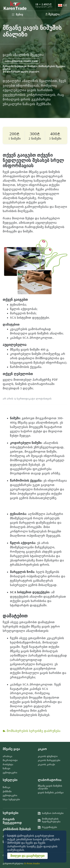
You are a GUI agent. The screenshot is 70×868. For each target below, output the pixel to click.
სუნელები (10, 780)
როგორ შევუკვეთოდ (12, 821)
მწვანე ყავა (11, 749)
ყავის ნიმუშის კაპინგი (51, 793)
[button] (63, 5)
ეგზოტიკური (10, 773)
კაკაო (42, 749)
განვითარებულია (21, 863)
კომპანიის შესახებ (17, 829)
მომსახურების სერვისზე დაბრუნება (32, 731)
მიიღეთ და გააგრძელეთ (27, 856)
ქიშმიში (7, 792)
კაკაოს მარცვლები (49, 760)
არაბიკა (8, 756)
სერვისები (11, 813)
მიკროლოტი (10, 760)
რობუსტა (8, 765)
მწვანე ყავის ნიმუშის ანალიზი (50, 787)
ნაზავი (7, 768)
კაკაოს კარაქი (46, 765)
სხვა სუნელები (11, 799)
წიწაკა (7, 787)
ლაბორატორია (50, 780)
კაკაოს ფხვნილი (48, 756)
